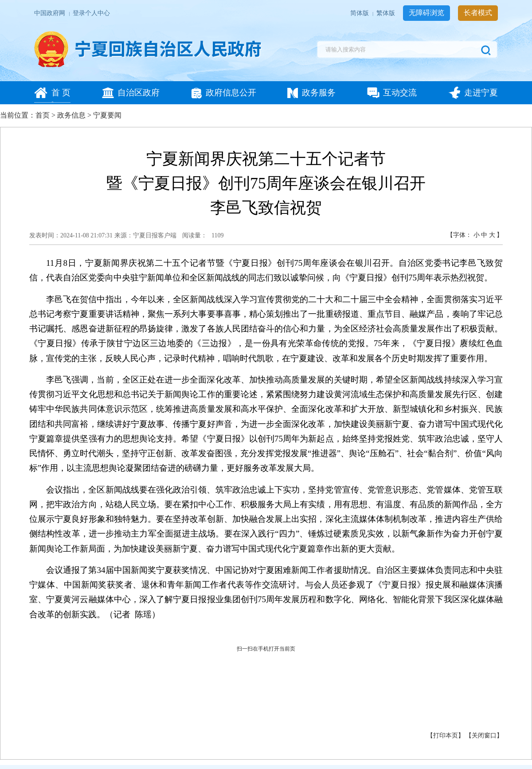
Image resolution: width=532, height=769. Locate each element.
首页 (43, 115)
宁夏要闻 (107, 115)
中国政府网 (50, 13)
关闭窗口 (484, 735)
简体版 (360, 13)
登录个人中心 (91, 13)
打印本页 (446, 735)
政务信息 (71, 115)
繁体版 (386, 13)
